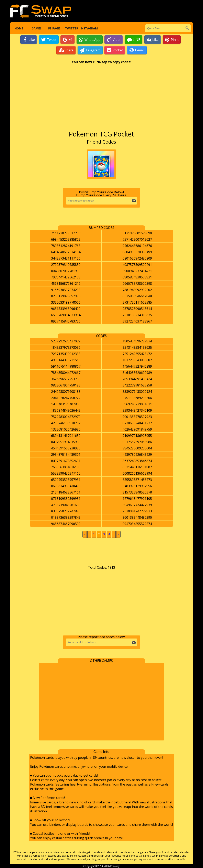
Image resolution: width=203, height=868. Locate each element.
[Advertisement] (101, 99)
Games (36, 28)
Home (19, 28)
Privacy (115, 866)
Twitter (71, 28)
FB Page (54, 28)
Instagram (89, 28)
